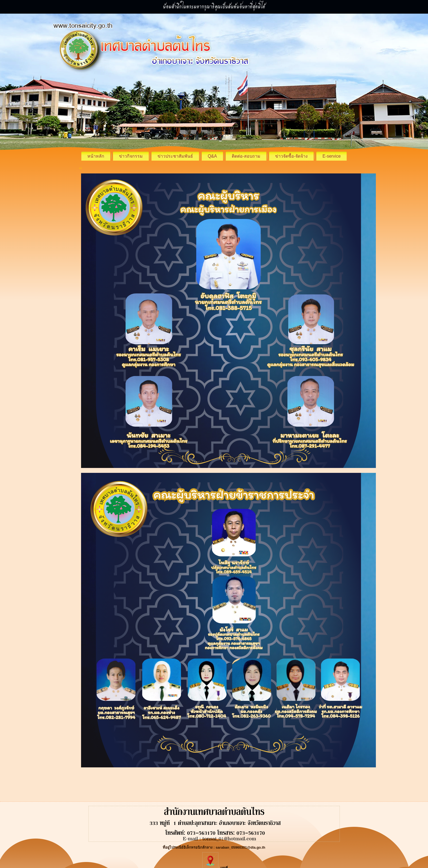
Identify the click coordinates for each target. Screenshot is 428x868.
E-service (332, 156)
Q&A (212, 156)
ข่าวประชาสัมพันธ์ (175, 156)
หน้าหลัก (96, 156)
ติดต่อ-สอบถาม (246, 156)
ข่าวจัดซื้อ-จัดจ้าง (291, 156)
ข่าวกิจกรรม (131, 156)
